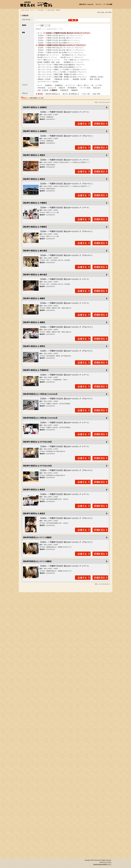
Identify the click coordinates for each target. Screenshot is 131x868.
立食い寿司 (96, 94)
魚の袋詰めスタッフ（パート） (48, 55)
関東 (110, 12)
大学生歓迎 (41, 88)
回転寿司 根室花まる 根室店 (34, 155)
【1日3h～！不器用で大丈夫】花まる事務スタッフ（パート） (59, 43)
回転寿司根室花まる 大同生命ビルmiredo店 (40, 394)
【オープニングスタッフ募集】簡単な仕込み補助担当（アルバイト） (62, 65)
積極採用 (75, 90)
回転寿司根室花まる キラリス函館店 (37, 537)
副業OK (54, 90)
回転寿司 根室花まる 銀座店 (34, 490)
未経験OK (48, 85)
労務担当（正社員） (44, 79)
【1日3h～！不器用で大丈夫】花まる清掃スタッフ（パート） (59, 40)
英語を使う (97, 88)
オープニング (70, 85)
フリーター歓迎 (85, 88)
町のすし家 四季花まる (71, 94)
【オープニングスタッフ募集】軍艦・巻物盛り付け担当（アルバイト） (62, 77)
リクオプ (109, 862)
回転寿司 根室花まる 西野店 (34, 346)
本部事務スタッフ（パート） (74, 62)
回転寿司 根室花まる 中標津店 (35, 203)
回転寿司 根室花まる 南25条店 (35, 251)
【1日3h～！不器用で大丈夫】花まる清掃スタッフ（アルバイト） (61, 52)
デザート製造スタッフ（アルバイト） (77, 60)
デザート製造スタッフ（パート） (49, 60)
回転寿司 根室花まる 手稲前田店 (36, 370)
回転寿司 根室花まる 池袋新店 (35, 107)
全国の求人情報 (51, 10)
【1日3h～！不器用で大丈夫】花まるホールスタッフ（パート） (68, 33)
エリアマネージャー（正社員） (48, 82)
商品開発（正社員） (80, 79)
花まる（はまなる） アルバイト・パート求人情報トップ (34, 10)
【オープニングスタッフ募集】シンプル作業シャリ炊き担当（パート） (62, 70)
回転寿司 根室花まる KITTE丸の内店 (37, 442)
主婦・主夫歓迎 (43, 90)
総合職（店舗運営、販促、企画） (49, 62)
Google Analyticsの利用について (102, 864)
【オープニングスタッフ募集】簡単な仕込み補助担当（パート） (60, 67)
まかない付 (52, 88)
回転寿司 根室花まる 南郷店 (34, 298)
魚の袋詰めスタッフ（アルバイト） (75, 55)
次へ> (109, 102)
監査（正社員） (95, 79)
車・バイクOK (97, 85)
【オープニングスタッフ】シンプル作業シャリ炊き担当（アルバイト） (62, 72)
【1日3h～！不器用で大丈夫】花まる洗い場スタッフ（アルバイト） (61, 50)
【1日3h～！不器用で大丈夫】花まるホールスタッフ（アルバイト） (62, 45)
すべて (40, 33)
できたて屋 (86, 94)
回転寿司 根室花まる (53, 94)
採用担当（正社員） (97, 77)
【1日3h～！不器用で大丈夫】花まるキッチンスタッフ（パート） (61, 35)
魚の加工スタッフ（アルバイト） (72, 57)
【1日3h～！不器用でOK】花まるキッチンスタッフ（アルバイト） (61, 48)
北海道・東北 (104, 12)
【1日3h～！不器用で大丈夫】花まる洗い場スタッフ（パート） (60, 38)
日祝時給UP (64, 90)
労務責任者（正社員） (62, 79)
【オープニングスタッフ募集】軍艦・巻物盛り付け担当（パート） (61, 74)
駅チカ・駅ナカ (83, 85)
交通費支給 (59, 85)
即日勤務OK (72, 88)
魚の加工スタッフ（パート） (48, 57)
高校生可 (62, 88)
